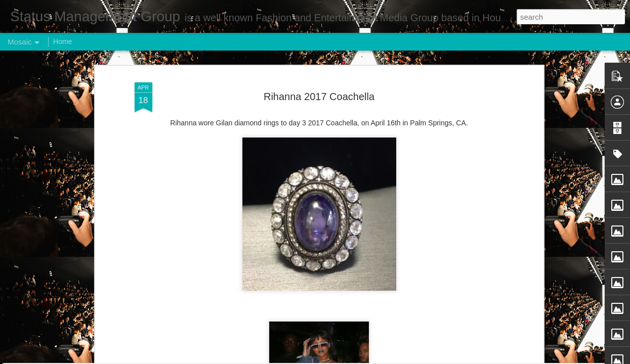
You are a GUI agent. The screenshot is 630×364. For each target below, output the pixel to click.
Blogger (347, 358)
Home (62, 41)
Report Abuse (376, 358)
